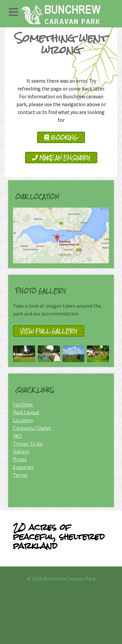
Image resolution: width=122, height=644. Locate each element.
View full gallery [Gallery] (49, 331)
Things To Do (28, 444)
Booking (61, 137)
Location (23, 420)
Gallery (21, 451)
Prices (20, 459)
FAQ (17, 436)
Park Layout (26, 412)
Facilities (23, 404)
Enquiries (23, 467)
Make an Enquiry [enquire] (61, 158)
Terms (20, 475)
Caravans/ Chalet (32, 428)
